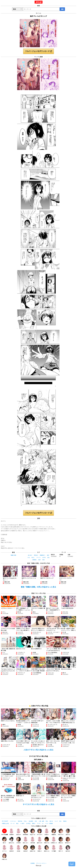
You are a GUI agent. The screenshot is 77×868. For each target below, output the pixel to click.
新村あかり (68, 840)
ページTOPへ (72, 864)
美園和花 (54, 832)
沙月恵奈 (19, 840)
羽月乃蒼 (33, 840)
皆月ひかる (11, 840)
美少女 (51, 821)
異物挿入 (35, 560)
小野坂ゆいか (54, 840)
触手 (40, 560)
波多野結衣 (26, 832)
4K (43, 823)
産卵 (48, 555)
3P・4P (13, 823)
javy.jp (39, 2)
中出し (33, 557)
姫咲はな (61, 840)
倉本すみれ (40, 840)
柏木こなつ (26, 840)
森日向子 (26, 848)
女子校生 (28, 823)
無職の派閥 (13, 555)
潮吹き (34, 823)
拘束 (43, 560)
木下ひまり (40, 832)
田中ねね (68, 848)
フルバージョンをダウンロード (38, 51)
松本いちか (61, 832)
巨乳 (48, 557)
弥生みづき (33, 832)
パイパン (39, 557)
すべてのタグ (5, 821)
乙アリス (4, 848)
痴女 (17, 823)
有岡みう (40, 848)
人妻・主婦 (41, 821)
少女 (29, 557)
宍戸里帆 (54, 848)
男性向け (36, 555)
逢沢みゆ (19, 832)
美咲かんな (47, 848)
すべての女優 (4, 832)
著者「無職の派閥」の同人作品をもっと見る (38, 587)
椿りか (4, 840)
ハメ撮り (22, 823)
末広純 (19, 848)
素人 (61, 821)
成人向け (30, 555)
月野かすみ (47, 840)
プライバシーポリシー (41, 863)
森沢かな (68, 832)
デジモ (39, 823)
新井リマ (61, 848)
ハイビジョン (13, 821)
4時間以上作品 (5, 823)
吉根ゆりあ (33, 848)
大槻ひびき (4, 857)
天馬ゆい (47, 832)
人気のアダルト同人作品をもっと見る (38, 750)
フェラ (56, 821)
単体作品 (20, 821)
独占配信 (31, 821)
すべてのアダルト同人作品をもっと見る (38, 804)
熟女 (47, 821)
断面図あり (43, 555)
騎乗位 (65, 821)
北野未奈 (11, 848)
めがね (44, 557)
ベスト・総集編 (49, 823)
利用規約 (33, 863)
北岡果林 (11, 832)
